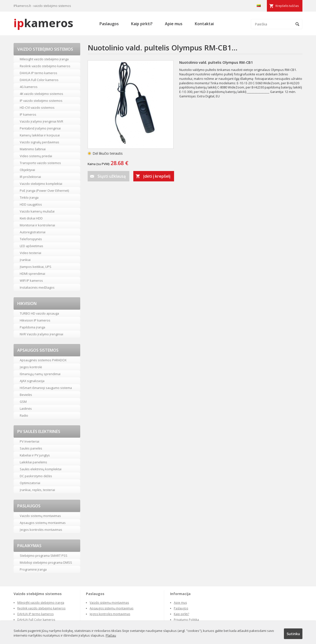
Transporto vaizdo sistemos (40, 163)
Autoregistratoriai (33, 232)
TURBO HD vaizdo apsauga (39, 313)
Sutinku (293, 634)
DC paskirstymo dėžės (36, 476)
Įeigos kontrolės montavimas (41, 530)
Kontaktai (204, 24)
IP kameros (28, 114)
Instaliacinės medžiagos (37, 287)
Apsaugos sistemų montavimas (43, 523)
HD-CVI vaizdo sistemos (37, 107)
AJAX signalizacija (32, 381)
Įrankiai (25, 260)
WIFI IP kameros (31, 280)
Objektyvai (27, 170)
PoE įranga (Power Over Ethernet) (44, 191)
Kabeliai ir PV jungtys (35, 455)
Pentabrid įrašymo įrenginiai (40, 128)
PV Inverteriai (30, 441)
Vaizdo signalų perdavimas (39, 142)
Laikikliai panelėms (33, 462)
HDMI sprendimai (32, 274)
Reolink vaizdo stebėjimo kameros (45, 66)
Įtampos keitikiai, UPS (36, 267)
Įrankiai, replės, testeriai (37, 490)
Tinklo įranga (29, 197)
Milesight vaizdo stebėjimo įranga (44, 59)
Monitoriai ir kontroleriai (37, 225)
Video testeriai (30, 253)
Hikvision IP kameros (35, 320)
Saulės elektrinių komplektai (41, 469)
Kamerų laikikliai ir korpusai (40, 135)
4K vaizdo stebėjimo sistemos (41, 94)
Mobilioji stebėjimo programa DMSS (46, 562)
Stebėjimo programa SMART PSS (44, 556)
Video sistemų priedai (36, 156)
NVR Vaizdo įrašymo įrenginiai (41, 334)
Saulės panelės (31, 448)
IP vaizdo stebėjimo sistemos (41, 101)
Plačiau (111, 635)
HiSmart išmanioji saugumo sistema (46, 388)
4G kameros (29, 87)
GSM (23, 402)
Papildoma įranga (32, 327)
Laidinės (26, 408)
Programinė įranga (33, 569)
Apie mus (174, 24)
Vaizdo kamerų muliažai (37, 211)
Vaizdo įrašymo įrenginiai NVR (41, 121)
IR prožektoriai (30, 177)
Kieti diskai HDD (31, 218)
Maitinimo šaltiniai (33, 149)
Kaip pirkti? (142, 24)
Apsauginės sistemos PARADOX (43, 360)
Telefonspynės (31, 239)
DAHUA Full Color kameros (39, 80)
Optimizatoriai (30, 483)
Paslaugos (109, 24)
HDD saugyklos (31, 204)
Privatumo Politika (186, 620)
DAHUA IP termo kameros (39, 73)
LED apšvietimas (31, 246)
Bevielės (26, 395)
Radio (24, 415)
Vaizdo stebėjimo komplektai (41, 184)
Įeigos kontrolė (31, 367)
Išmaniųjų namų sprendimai (40, 374)
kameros (43, 23)
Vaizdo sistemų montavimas (40, 516)
